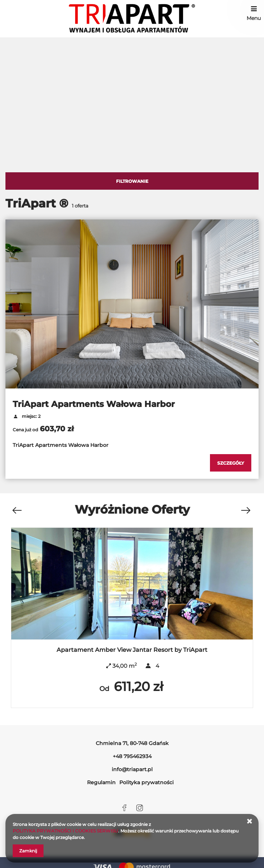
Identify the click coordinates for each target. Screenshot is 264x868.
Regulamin (101, 782)
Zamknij (28, 851)
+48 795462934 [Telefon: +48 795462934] (132, 756)
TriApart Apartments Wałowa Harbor (94, 404)
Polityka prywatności (147, 782)
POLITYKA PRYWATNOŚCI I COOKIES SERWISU (65, 831)
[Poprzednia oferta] (17, 511)
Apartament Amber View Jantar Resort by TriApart (132, 650)
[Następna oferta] (246, 511)
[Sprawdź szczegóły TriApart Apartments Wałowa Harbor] (231, 463)
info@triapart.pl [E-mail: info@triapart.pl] (132, 769)
